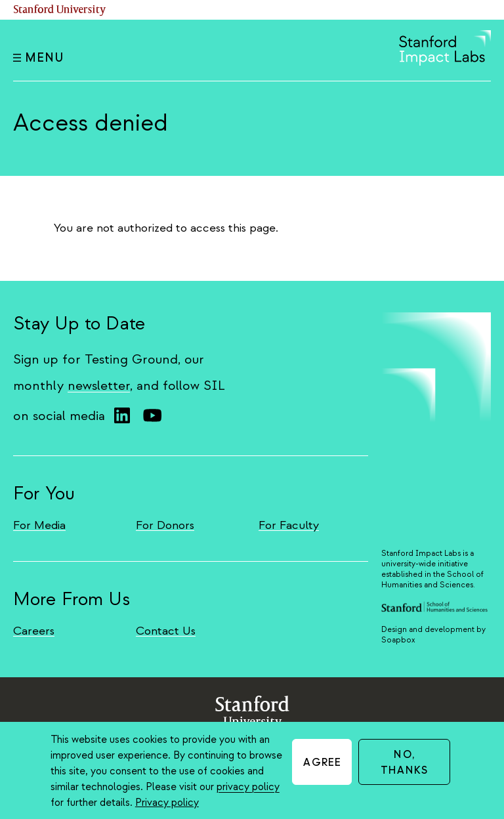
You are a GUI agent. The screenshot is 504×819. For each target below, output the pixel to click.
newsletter (99, 386)
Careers (34, 631)
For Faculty (289, 525)
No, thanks (404, 763)
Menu (38, 58)
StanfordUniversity (252, 715)
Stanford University (60, 10)
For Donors (165, 525)
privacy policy (248, 787)
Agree (322, 763)
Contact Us (166, 631)
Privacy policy (167, 803)
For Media (39, 525)
